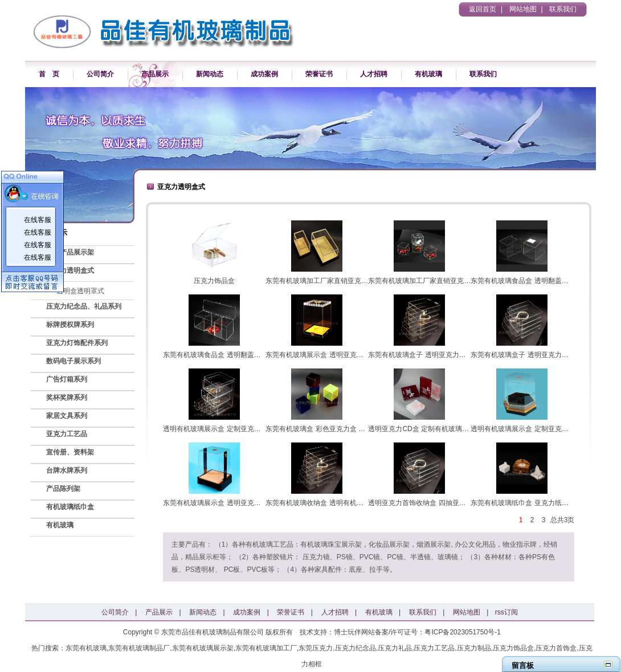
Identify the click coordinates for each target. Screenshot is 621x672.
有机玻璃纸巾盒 (70, 507)
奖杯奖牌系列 (67, 398)
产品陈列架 (63, 489)
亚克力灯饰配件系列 (77, 343)
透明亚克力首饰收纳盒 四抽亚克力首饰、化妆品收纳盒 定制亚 (462, 503)
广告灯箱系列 (67, 379)
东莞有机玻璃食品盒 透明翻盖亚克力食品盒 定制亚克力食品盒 (257, 355)
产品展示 (155, 74)
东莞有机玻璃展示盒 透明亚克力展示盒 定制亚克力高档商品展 (360, 355)
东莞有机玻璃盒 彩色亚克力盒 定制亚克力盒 (332, 429)
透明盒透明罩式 (80, 291)
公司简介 (100, 74)
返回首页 (483, 9)
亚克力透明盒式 (70, 271)
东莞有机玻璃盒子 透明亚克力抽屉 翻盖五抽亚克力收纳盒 (455, 355)
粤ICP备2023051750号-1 (462, 632)
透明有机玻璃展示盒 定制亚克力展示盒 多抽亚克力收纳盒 (250, 429)
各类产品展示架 (70, 252)
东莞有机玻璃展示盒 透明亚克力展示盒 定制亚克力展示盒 (250, 503)
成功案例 (264, 74)
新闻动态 (210, 74)
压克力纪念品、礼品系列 (84, 306)
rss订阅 (506, 612)
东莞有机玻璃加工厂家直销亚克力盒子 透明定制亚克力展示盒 (359, 281)
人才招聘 (374, 74)
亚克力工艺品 (67, 434)
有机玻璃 (428, 74)
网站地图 (523, 9)
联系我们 (563, 9)
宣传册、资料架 (70, 452)
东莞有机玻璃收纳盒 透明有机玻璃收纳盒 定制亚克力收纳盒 (357, 503)
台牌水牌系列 (67, 470)
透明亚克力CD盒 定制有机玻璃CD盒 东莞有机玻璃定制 (452, 429)
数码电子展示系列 (73, 361)
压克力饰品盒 (214, 281)
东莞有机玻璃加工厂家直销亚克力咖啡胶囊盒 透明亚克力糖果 (461, 281)
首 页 (49, 74)
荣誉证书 (319, 74)
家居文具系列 (67, 416)
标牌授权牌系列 (70, 325)
